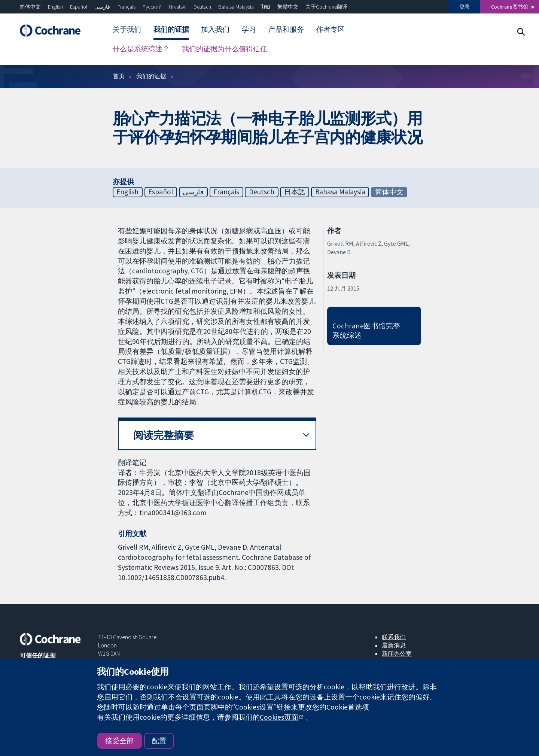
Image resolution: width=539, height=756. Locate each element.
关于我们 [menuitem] (127, 29)
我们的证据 (151, 76)
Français (127, 7)
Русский (152, 7)
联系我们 (394, 637)
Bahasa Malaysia (236, 7)
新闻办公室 (397, 653)
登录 (465, 7)
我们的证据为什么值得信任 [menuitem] (225, 49)
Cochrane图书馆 (510, 7)
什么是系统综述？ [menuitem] (141, 49)
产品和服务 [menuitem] (286, 29)
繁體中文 (288, 7)
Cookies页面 (279, 717)
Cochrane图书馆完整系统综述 (366, 330)
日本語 (295, 192)
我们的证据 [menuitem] (171, 29)
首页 (119, 76)
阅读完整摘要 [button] (164, 435)
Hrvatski (178, 7)
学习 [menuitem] (249, 29)
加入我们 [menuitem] (215, 29)
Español (79, 7)
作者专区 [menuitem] (331, 29)
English (55, 7)
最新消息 (394, 645)
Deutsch (202, 7)
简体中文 (30, 7)
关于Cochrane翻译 (326, 7)
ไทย (265, 7)
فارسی (102, 7)
